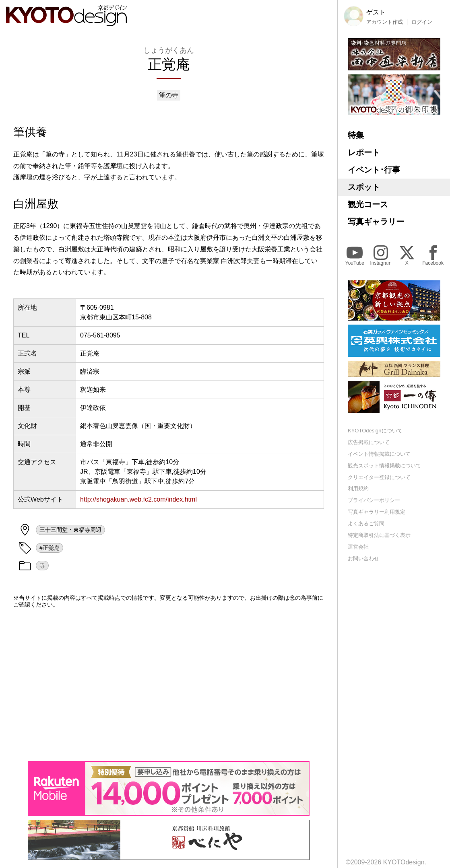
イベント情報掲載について (379, 454)
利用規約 (358, 489)
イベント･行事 (374, 170)
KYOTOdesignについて (375, 431)
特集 (356, 135)
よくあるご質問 (366, 523)
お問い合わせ (363, 558)
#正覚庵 (50, 548)
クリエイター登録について (379, 477)
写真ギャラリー (376, 222)
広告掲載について (369, 442)
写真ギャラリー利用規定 (377, 512)
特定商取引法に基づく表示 (379, 535)
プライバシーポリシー (374, 500)
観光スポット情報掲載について (384, 466)
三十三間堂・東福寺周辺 (70, 530)
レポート (364, 152)
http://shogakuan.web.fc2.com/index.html (138, 499)
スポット (364, 187)
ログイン (422, 22)
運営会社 (358, 547)
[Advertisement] (169, 685)
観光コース (368, 204)
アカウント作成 (385, 22)
